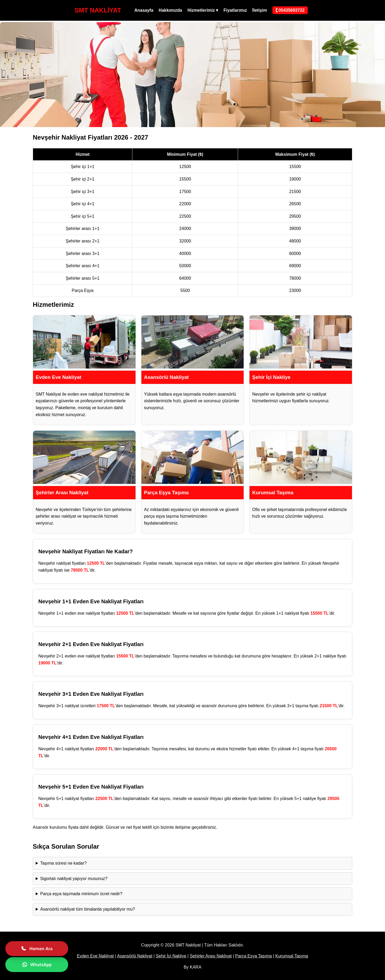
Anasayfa (144, 10)
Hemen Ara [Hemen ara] (37, 949)
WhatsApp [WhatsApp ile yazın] (37, 965)
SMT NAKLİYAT (98, 10)
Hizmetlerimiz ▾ (203, 10)
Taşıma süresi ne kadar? (63, 863)
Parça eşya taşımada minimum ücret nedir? (81, 894)
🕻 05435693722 (290, 10)
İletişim (260, 10)
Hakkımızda (170, 10)
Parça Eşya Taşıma (253, 956)
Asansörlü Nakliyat (135, 956)
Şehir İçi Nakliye (171, 956)
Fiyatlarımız (235, 10)
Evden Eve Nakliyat (95, 956)
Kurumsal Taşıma (292, 956)
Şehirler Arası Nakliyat (211, 956)
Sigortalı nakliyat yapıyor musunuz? (74, 879)
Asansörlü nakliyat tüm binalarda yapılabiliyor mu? (88, 909)
